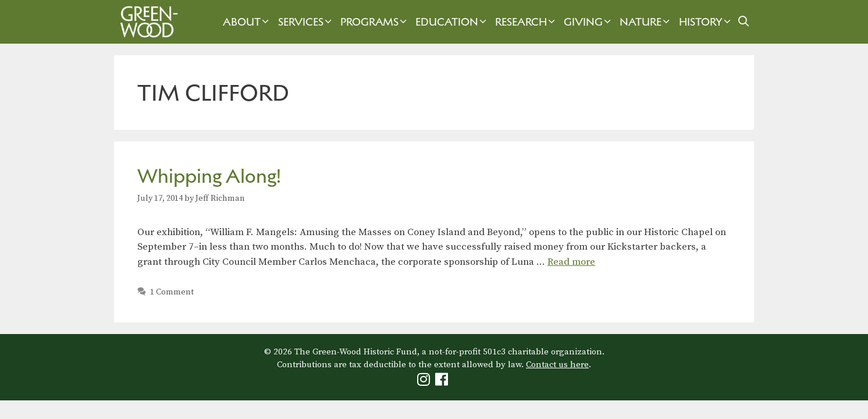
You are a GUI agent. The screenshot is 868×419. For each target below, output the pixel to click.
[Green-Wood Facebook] (443, 382)
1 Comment (172, 292)
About (247, 22)
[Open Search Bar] (744, 22)
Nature (646, 22)
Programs (375, 22)
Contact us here (557, 365)
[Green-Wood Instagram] (425, 382)
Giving (589, 22)
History (706, 22)
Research (527, 22)
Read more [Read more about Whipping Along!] (571, 262)
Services (306, 22)
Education (452, 22)
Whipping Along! (209, 176)
